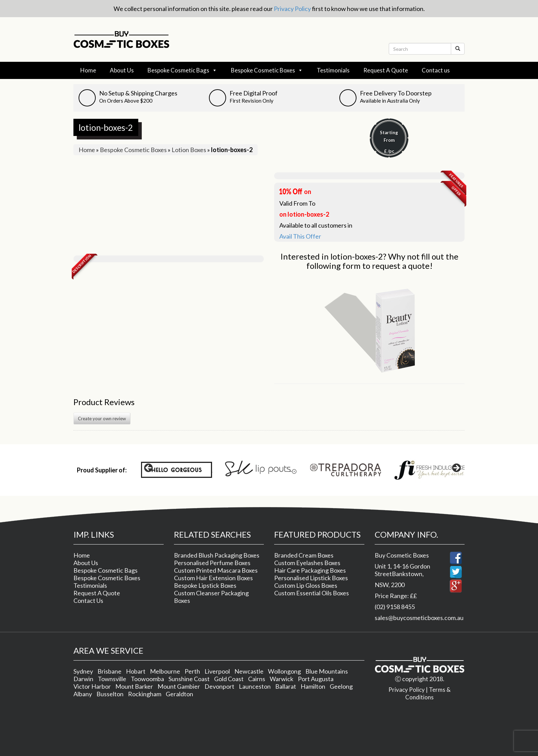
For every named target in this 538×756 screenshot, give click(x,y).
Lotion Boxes (189, 150)
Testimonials (333, 70)
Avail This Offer (300, 236)
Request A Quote (386, 70)
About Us (122, 70)
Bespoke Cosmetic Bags (182, 70)
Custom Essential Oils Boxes (312, 593)
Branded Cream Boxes (304, 555)
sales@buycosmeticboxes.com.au (419, 618)
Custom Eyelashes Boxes (307, 563)
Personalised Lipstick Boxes (311, 578)
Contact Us (88, 600)
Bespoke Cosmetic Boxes (267, 70)
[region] (302, 470)
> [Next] (456, 468)
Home (88, 70)
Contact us (436, 70)
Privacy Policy (292, 9)
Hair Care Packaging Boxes (310, 570)
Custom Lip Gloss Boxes (306, 585)
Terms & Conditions (428, 693)
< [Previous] (149, 468)
